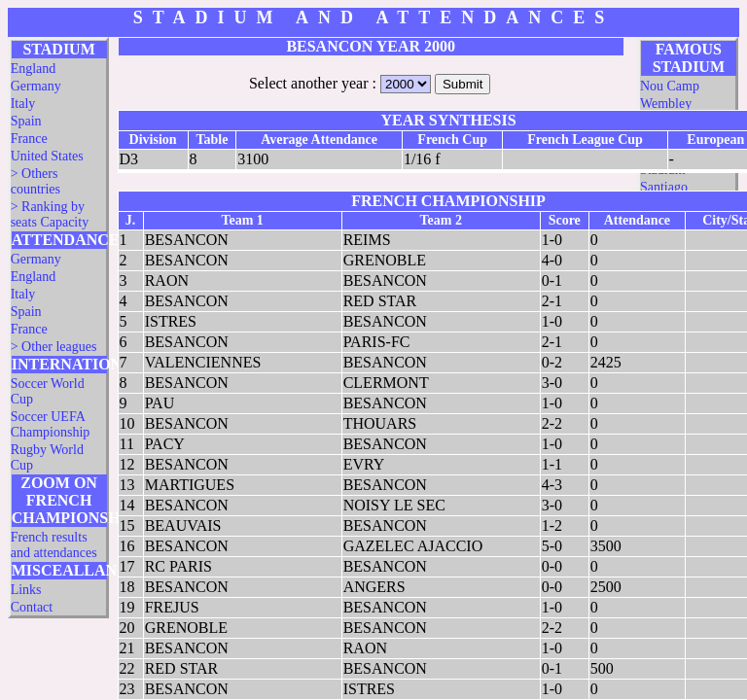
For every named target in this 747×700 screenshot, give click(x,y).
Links (26, 590)
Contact (32, 607)
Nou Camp (670, 86)
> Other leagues (54, 347)
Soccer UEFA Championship (51, 424)
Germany (36, 86)
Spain (26, 121)
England (34, 69)
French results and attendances (54, 545)
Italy (23, 104)
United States (47, 156)
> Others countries (36, 181)
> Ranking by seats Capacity (50, 214)
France (29, 139)
